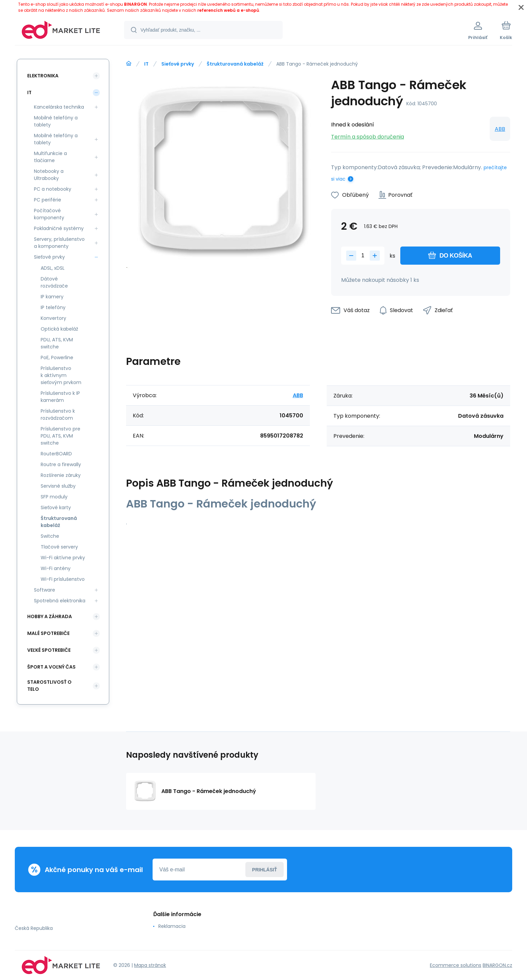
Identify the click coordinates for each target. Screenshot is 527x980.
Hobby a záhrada (50, 616)
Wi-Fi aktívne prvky (63, 558)
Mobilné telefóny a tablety (56, 121)
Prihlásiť (265, 870)
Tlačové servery (59, 547)
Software (45, 590)
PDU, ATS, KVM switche (57, 343)
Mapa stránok (150, 965)
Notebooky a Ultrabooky (49, 175)
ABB (500, 129)
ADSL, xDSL (53, 268)
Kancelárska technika (59, 107)
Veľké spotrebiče (49, 650)
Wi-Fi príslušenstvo (63, 579)
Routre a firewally (61, 464)
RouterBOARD (56, 454)
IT (146, 64)
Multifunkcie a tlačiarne (50, 157)
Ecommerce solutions (456, 965)
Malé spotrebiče (48, 633)
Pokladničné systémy (59, 228)
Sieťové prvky (178, 64)
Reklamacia (172, 926)
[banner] (61, 31)
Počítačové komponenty (49, 214)
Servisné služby (58, 486)
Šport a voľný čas (51, 667)
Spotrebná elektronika (60, 601)
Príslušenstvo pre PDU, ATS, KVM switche (60, 436)
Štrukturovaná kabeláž (235, 64)
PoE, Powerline (57, 357)
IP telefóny (53, 307)
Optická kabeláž (59, 329)
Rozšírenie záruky (61, 475)
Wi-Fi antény (56, 568)
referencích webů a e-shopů (228, 10)
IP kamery (52, 297)
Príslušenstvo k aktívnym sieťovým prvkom (61, 375)
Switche (50, 536)
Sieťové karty (56, 507)
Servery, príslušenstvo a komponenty (59, 243)
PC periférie (48, 200)
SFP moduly (54, 497)
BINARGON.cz (497, 965)
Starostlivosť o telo (49, 686)
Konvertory (53, 318)
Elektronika (43, 76)
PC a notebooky (53, 189)
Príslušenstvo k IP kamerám (60, 397)
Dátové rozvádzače (54, 282)
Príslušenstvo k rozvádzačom (58, 414)
